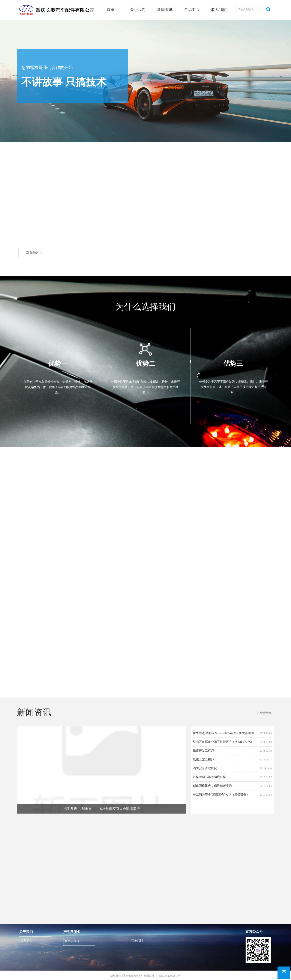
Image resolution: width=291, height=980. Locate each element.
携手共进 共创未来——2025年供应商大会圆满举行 (225, 733)
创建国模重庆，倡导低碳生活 (212, 786)
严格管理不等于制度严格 (209, 777)
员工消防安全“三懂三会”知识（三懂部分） (221, 795)
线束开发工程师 (203, 751)
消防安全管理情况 (205, 768)
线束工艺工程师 (203, 759)
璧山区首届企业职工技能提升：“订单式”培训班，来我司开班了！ (225, 742)
